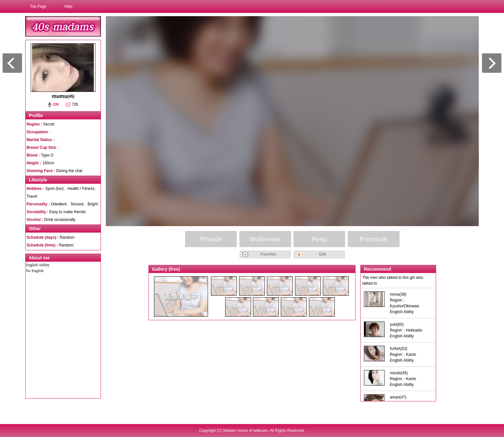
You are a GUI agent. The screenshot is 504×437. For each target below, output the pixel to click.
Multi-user (265, 239)
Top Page (38, 6)
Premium (374, 239)
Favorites (268, 254)
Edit (323, 254)
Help (68, 6)
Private (211, 239)
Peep (319, 239)
